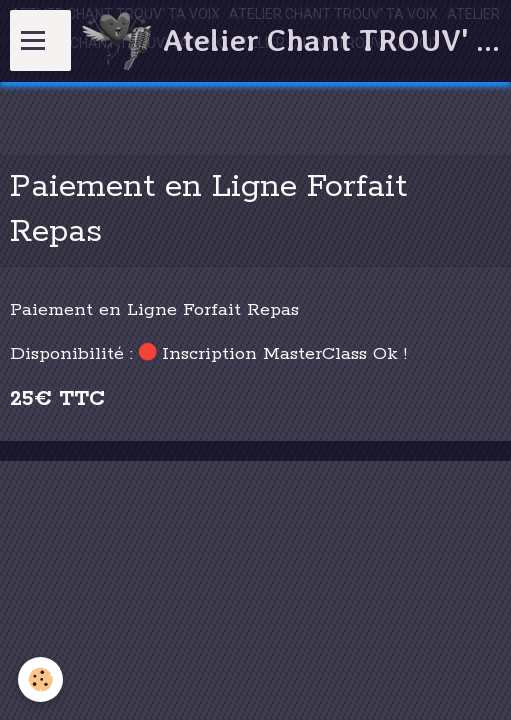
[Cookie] (40, 679)
